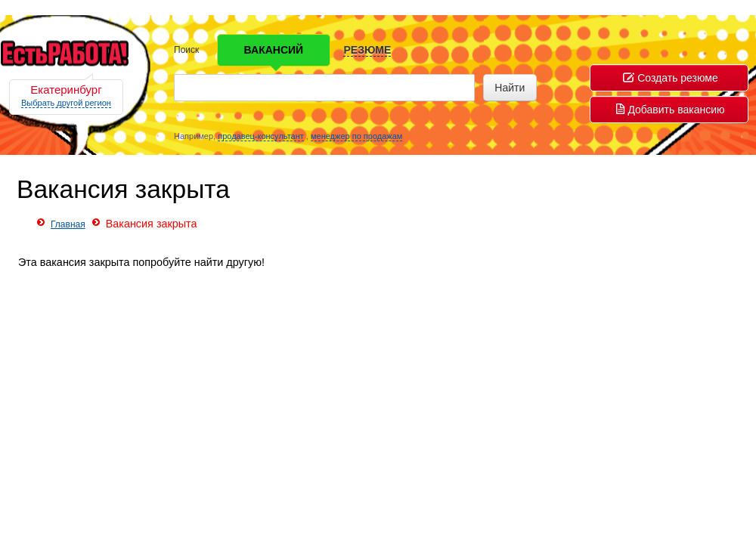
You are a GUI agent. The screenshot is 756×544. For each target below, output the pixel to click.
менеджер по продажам (356, 136)
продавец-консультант (261, 136)
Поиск (186, 50)
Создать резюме (671, 78)
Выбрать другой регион (66, 103)
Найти (510, 88)
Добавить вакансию (670, 110)
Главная (68, 224)
